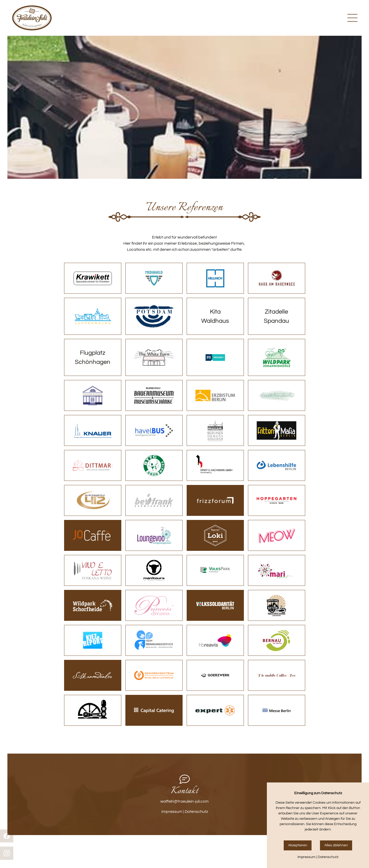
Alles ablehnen (336, 845)
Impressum (172, 812)
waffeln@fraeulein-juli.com (185, 801)
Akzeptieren (298, 845)
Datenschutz (196, 812)
